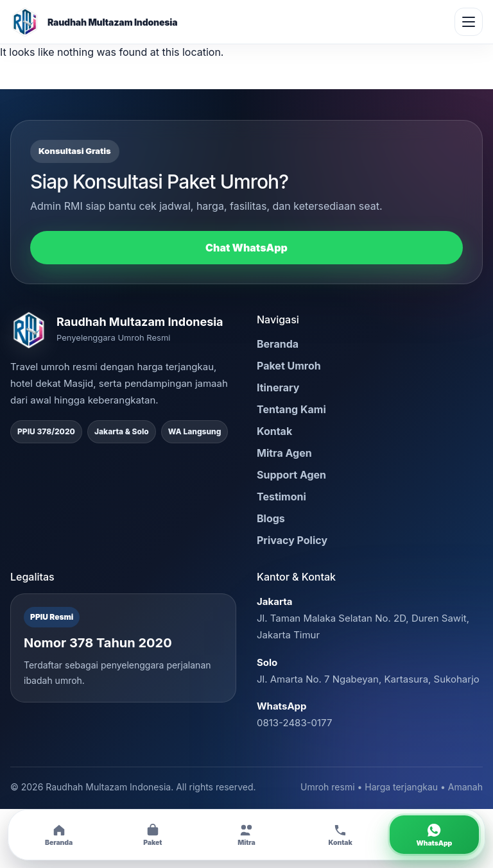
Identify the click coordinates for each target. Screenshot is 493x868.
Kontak (274, 431)
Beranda (278, 344)
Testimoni (281, 497)
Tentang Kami (291, 409)
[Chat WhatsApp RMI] (434, 835)
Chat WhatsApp (246, 248)
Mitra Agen (284, 453)
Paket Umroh (289, 366)
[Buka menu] (469, 22)
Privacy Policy (292, 540)
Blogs (271, 518)
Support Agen (291, 475)
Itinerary (278, 387)
